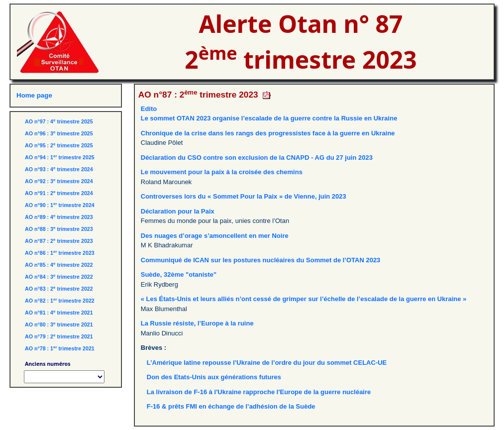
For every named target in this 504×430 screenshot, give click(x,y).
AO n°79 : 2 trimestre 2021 (59, 336)
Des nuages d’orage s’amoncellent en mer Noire (215, 236)
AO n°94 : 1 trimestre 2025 (60, 157)
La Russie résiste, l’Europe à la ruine (197, 323)
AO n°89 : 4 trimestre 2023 (59, 217)
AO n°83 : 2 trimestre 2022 (59, 289)
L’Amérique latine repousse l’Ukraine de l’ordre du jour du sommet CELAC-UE (267, 363)
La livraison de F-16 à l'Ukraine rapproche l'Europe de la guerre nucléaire (259, 392)
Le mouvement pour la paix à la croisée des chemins (222, 172)
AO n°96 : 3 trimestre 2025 (59, 133)
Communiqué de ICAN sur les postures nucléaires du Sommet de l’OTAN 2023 (261, 260)
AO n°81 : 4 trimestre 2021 (59, 313)
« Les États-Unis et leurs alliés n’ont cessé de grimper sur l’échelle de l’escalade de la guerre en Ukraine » (304, 299)
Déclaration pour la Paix (178, 211)
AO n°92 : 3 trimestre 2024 (59, 181)
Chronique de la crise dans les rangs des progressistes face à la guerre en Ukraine (268, 133)
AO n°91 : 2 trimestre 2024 (59, 193)
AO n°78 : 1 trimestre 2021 (60, 348)
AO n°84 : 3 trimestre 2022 (59, 277)
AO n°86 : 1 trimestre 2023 (60, 253)
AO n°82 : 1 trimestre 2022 (60, 301)
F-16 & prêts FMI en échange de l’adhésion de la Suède (231, 406)
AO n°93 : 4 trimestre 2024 (59, 169)
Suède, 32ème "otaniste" (179, 274)
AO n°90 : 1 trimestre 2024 (60, 205)
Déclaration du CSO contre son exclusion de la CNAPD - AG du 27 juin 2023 (257, 158)
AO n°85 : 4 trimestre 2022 (59, 265)
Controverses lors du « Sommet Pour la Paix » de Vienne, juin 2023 (244, 196)
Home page (34, 95)
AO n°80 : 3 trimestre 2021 (59, 324)
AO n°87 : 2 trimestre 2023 (59, 241)
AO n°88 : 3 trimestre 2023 (59, 229)
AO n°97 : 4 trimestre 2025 (59, 121)
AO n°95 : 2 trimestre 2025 (59, 145)
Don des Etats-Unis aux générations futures (214, 377)
